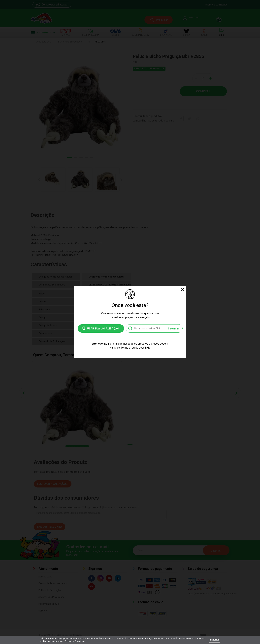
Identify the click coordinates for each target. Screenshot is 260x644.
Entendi (214, 640)
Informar (174, 329)
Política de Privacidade (75, 641)
